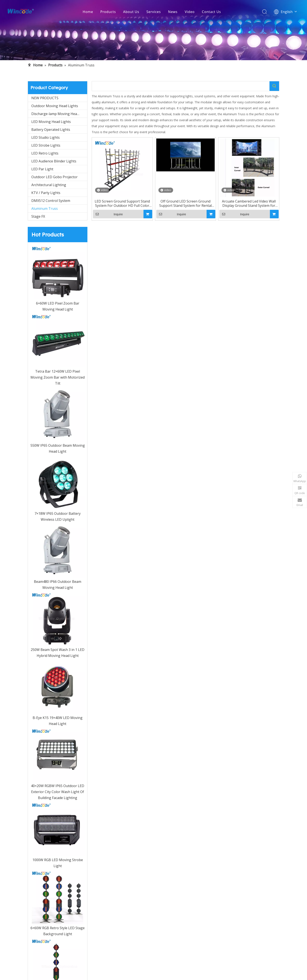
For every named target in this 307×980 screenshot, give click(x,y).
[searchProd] (181, 86)
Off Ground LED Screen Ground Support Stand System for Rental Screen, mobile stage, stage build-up (185, 203)
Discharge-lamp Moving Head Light (59, 114)
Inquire (108, 214)
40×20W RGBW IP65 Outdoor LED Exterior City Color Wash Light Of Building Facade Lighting (58, 792)
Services (154, 12)
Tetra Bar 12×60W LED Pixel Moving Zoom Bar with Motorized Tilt (58, 377)
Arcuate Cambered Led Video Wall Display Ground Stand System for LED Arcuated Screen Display (249, 203)
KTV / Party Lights (46, 193)
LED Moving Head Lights (51, 122)
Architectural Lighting (49, 185)
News (173, 12)
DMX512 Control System (51, 201)
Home (88, 12)
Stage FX (38, 216)
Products (108, 12)
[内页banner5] (153, 30)
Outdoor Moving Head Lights (55, 106)
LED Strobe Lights (46, 145)
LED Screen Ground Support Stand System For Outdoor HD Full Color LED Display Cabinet (122, 203)
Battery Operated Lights (51, 130)
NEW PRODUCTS (45, 98)
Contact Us (211, 12)
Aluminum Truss (45, 209)
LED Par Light (42, 169)
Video (190, 12)
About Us (131, 12)
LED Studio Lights (46, 137)
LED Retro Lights (45, 153)
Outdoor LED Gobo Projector (54, 177)
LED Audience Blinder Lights (54, 161)
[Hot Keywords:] (274, 86)
